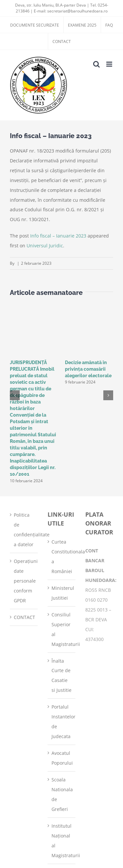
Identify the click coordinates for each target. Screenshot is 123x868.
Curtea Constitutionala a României (62, 557)
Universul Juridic (45, 246)
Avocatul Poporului (62, 758)
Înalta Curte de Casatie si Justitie (61, 676)
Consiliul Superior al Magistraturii (62, 629)
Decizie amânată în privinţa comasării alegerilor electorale (88, 369)
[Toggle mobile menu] (110, 64)
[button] (15, 395)
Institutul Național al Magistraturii (62, 841)
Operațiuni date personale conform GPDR (24, 581)
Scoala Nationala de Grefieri (62, 794)
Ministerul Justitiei (62, 593)
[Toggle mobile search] (96, 64)
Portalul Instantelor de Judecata (62, 722)
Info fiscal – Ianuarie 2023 (58, 236)
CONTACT (24, 617)
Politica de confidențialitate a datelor (24, 530)
